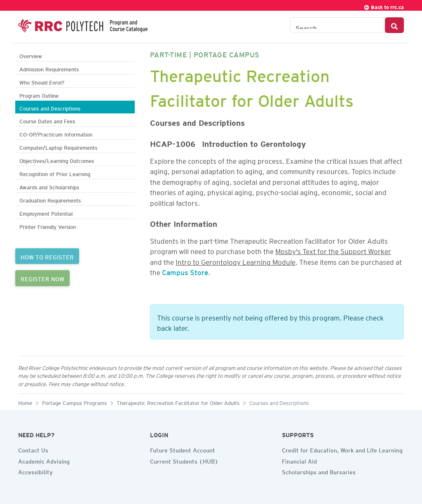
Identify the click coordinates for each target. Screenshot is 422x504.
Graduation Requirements (50, 199)
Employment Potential (46, 213)
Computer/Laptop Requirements (58, 147)
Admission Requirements (49, 68)
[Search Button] (394, 25)
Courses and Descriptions (50, 107)
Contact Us (33, 449)
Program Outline (39, 95)
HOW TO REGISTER (47, 256)
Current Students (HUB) (184, 460)
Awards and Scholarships (49, 186)
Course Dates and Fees (47, 120)
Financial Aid (299, 460)
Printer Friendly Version (48, 226)
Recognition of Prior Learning (55, 173)
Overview (31, 55)
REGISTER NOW (42, 278)
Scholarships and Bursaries (319, 471)
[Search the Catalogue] (338, 25)
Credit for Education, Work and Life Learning (342, 449)
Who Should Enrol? (42, 81)
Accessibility (35, 471)
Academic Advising (44, 460)
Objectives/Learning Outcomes (57, 160)
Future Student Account (183, 449)
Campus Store (185, 271)
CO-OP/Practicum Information (56, 133)
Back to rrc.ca (384, 6)
